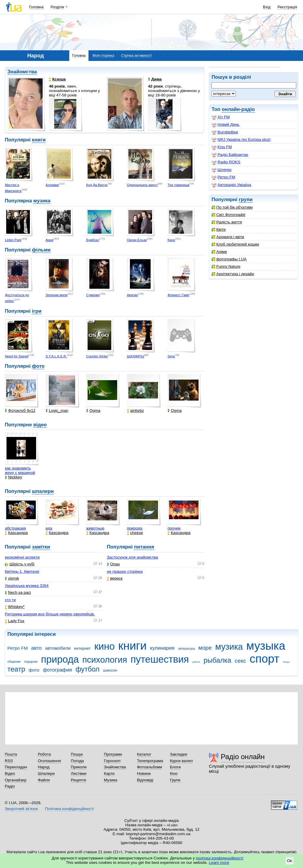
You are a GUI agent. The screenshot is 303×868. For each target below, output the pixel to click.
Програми (113, 754)
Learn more (219, 863)
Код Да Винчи (97, 185)
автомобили (58, 648)
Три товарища (178, 185)
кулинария (162, 648)
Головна (36, 7)
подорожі (31, 662)
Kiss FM (222, 147)
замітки (41, 547)
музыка (266, 646)
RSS (9, 761)
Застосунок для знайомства (132, 557)
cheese (135, 533)
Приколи (79, 767)
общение (14, 662)
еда (49, 528)
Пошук (77, 754)
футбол (87, 669)
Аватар (132, 295)
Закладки (178, 754)
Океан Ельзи (137, 240)
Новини (144, 773)
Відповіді (145, 780)
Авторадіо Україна (231, 185)
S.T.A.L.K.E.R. (56, 356)
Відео (10, 773)
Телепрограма (150, 761)
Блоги (175, 767)
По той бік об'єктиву (232, 207)
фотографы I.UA (229, 259)
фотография (57, 670)
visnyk (12, 578)
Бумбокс (93, 240)
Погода (77, 761)
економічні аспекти (22, 557)
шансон (110, 670)
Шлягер (221, 170)
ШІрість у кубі (20, 564)
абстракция (15, 528)
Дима (155, 79)
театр (16, 669)
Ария (49, 240)
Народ (44, 767)
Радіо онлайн (243, 757)
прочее (174, 528)
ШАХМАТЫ (136, 356)
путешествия (160, 659)
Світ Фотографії (228, 215)
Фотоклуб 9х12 (20, 410)
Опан (113, 564)
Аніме (219, 252)
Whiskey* (15, 607)
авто (36, 648)
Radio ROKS (226, 162)
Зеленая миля (57, 295)
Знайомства (22, 72)
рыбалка (217, 660)
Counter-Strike (97, 356)
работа (196, 662)
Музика (111, 780)
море (205, 648)
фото (38, 366)
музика (42, 201)
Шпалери (46, 773)
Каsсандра (16, 533)
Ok (290, 861)
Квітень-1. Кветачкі (22, 571)
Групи (175, 780)
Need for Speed (16, 356)
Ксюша (57, 79)
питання (144, 547)
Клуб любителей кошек (235, 244)
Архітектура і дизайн (233, 274)
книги (39, 140)
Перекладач (16, 767)
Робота (44, 754)
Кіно (174, 773)
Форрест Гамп (178, 295)
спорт (264, 659)
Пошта (11, 754)
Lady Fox (14, 621)
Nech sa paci (18, 592)
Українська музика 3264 (27, 586)
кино (104, 646)
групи (246, 200)
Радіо (10, 786)
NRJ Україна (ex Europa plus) (241, 140)
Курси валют (181, 761)
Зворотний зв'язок (21, 809)
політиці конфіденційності (220, 858)
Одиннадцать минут (142, 185)
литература (186, 648)
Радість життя (227, 222)
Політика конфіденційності (69, 809)
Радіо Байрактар (230, 155)
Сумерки (93, 295)
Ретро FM (223, 177)
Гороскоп (112, 761)
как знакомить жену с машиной (20, 470)
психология (105, 660)
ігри (37, 311)
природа (135, 528)
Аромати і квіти (228, 237)
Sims (171, 356)
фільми (41, 250)
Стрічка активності (136, 56)
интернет (82, 648)
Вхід (267, 7)
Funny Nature (226, 266)
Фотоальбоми (150, 767)
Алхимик (52, 185)
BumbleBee (225, 132)
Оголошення (49, 761)
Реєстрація (287, 7)
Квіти (219, 229)
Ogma (93, 410)
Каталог (144, 754)
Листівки (79, 773)
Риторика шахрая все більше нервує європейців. (50, 614)
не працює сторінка (125, 571)
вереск (115, 578)
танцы (286, 662)
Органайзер (16, 780)
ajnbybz (135, 410)
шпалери (43, 491)
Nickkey (13, 477)
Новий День (225, 125)
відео (40, 425)
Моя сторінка (103, 56)
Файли (44, 780)
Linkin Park (13, 240)
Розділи (57, 7)
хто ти (10, 600)
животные (95, 528)
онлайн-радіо (238, 109)
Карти (109, 773)
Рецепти (78, 780)
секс (240, 661)
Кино (171, 240)
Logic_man (57, 410)
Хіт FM (221, 117)
